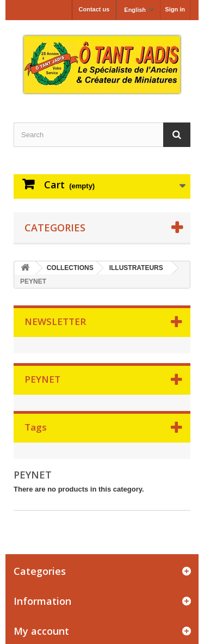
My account (41, 631)
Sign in (175, 9)
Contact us (94, 9)
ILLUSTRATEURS (136, 268)
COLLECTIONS (70, 268)
